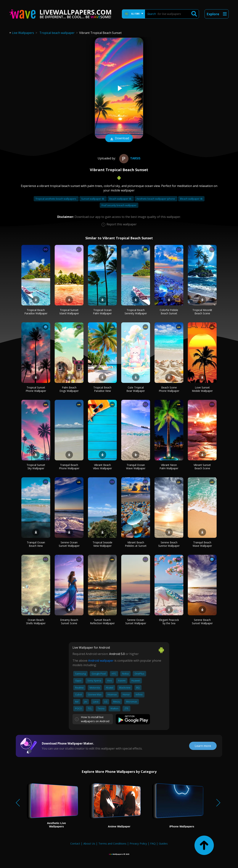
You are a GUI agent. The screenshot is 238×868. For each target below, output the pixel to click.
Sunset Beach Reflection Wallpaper (102, 622)
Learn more (203, 746)
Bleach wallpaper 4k (191, 199)
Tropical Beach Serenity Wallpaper (136, 312)
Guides (163, 843)
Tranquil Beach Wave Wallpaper (202, 544)
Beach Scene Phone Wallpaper (169, 389)
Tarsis (129, 158)
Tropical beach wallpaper (57, 33)
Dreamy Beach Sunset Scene (69, 622)
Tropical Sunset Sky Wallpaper (36, 467)
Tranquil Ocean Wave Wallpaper (136, 467)
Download (119, 139)
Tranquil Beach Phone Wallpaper (69, 467)
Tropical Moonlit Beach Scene (202, 312)
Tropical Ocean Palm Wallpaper (102, 312)
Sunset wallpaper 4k (93, 199)
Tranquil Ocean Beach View (36, 544)
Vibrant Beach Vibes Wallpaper (102, 467)
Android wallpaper (101, 661)
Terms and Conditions (112, 843)
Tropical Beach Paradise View (102, 389)
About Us (89, 843)
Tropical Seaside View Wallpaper (102, 544)
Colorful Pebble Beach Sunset (169, 312)
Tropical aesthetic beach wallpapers (56, 199)
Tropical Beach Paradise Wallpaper (36, 312)
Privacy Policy (138, 843)
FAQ (153, 843)
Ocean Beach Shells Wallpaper (36, 622)
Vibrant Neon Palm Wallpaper (169, 467)
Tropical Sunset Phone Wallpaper (36, 389)
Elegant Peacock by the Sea (169, 622)
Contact (75, 843)
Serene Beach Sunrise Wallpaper (169, 544)
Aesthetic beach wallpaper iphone (156, 199)
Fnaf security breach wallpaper (119, 205)
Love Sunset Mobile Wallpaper (202, 389)
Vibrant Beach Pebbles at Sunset (136, 544)
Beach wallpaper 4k (121, 199)
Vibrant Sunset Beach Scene (202, 467)
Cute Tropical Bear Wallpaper (136, 389)
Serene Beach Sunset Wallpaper (202, 622)
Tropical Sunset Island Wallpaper (69, 312)
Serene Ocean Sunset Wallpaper (69, 544)
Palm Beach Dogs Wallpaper (69, 389)
